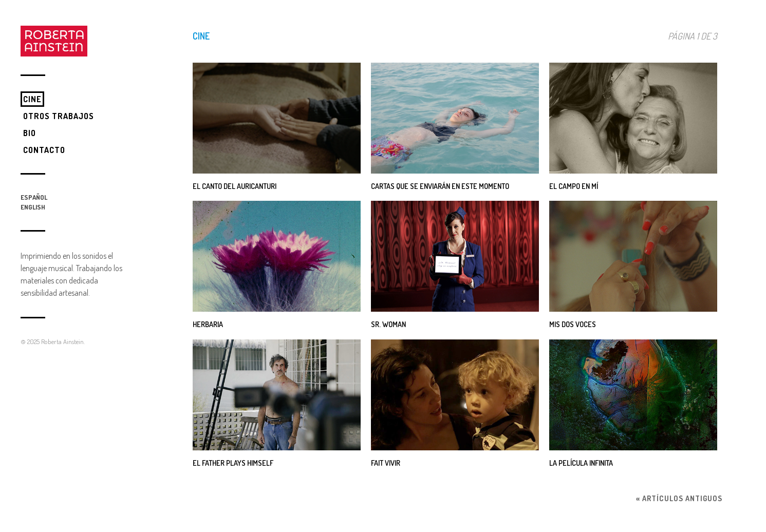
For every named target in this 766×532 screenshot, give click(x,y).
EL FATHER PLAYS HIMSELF (233, 463)
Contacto (44, 150)
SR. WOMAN (388, 324)
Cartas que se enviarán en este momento (440, 186)
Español (34, 197)
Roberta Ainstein (62, 341)
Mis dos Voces (573, 324)
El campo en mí (574, 186)
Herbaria (208, 324)
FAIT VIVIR (386, 463)
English (33, 207)
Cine (32, 99)
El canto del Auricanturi (235, 186)
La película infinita (581, 463)
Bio (30, 133)
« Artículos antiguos (679, 498)
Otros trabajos (59, 116)
